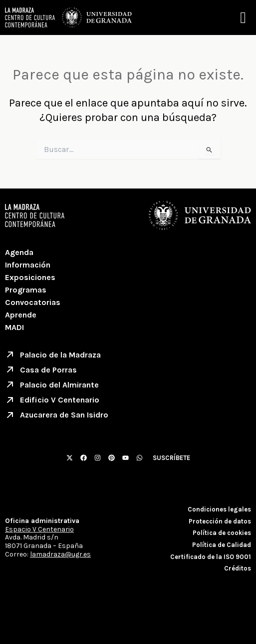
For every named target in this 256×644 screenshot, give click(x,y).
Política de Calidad (222, 545)
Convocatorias (33, 302)
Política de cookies (222, 533)
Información (28, 265)
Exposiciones (30, 277)
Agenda (19, 252)
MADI (14, 327)
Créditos (238, 568)
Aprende (21, 315)
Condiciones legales (219, 509)
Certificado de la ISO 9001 (211, 557)
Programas (26, 290)
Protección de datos (220, 521)
